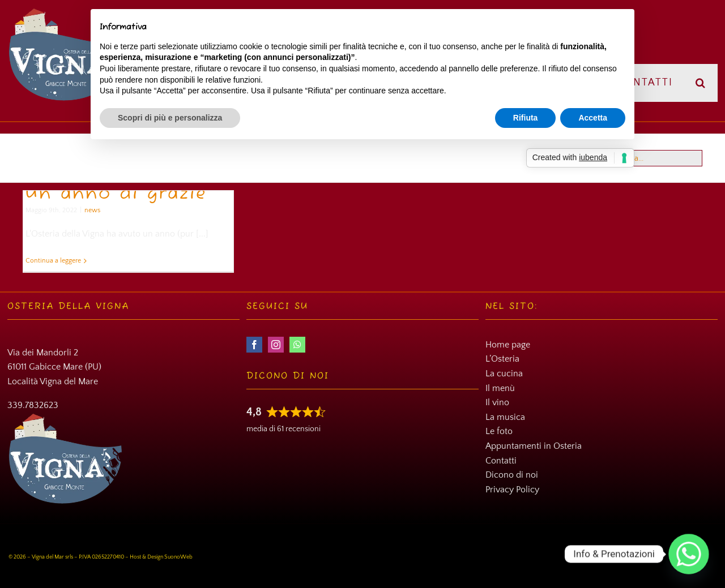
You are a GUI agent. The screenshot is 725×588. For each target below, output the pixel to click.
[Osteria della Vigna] (67, 12)
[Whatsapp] (689, 554)
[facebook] (254, 345)
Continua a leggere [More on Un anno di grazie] (53, 261)
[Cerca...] (652, 158)
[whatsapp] (297, 345)
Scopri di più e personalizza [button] (170, 118)
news (92, 210)
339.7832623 (33, 405)
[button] (701, 83)
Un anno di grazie (116, 194)
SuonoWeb (178, 557)
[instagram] (276, 345)
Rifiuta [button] (526, 118)
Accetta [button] (593, 118)
